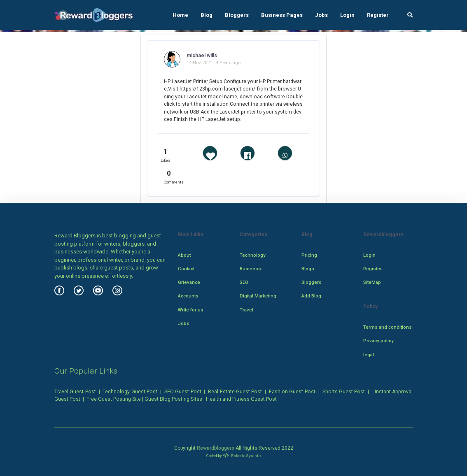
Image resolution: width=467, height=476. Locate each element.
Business (250, 269)
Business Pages (282, 15)
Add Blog (311, 296)
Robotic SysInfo (242, 456)
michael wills (202, 56)
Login (347, 15)
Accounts (188, 296)
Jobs (321, 15)
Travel (246, 310)
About (184, 255)
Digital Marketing (258, 296)
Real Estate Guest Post (235, 392)
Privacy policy (378, 341)
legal (369, 355)
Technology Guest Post (130, 392)
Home (180, 15)
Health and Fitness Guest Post (241, 399)
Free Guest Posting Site (114, 399)
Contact (186, 269)
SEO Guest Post (183, 392)
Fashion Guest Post (292, 392)
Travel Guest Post (75, 392)
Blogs (308, 269)
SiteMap (372, 282)
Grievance (189, 282)
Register (378, 15)
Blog (207, 15)
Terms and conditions (388, 327)
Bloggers (237, 15)
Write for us (191, 310)
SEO (244, 282)
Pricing (309, 255)
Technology (253, 255)
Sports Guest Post (344, 392)
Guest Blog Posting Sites (173, 399)
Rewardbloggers (216, 448)
